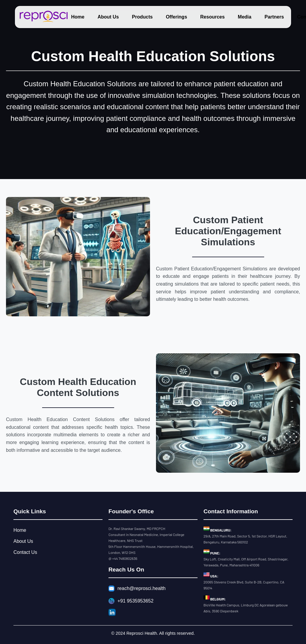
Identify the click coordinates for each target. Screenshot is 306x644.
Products (142, 17)
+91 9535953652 (131, 601)
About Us (108, 17)
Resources (212, 17)
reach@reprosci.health (137, 588)
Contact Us (25, 552)
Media (245, 17)
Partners (274, 17)
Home (78, 17)
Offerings (176, 17)
